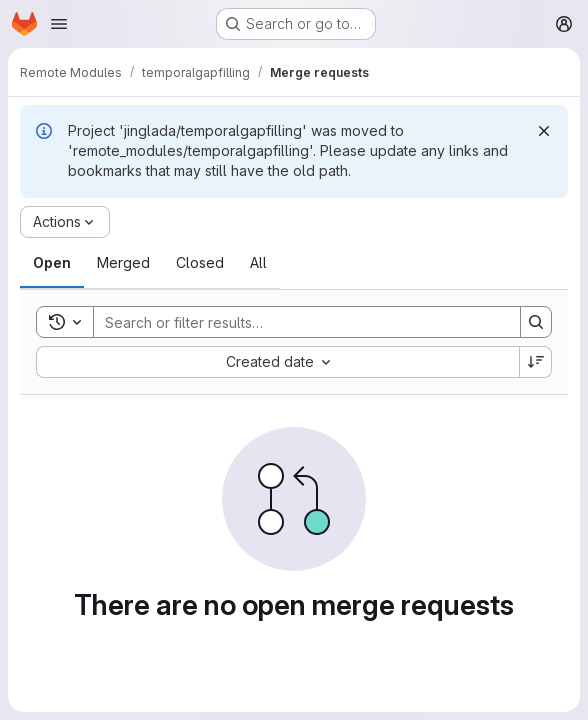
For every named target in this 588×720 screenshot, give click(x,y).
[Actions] (65, 222)
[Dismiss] (544, 131)
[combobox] (277, 362)
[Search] (297, 322)
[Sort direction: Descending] (536, 362)
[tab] (52, 263)
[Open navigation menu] (59, 24)
